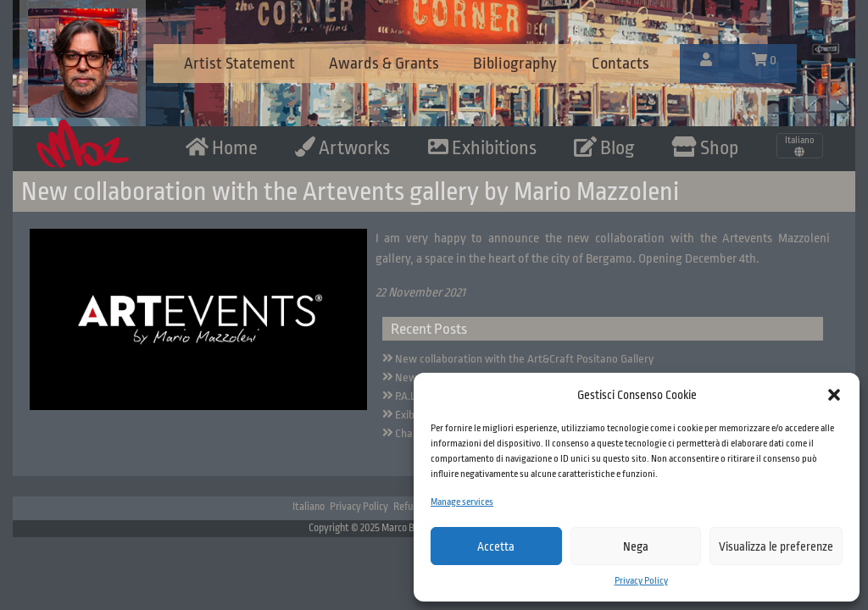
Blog (604, 148)
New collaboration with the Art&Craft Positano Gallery (524, 359)
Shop (705, 148)
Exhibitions (482, 148)
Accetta (496, 546)
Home (222, 148)
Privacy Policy (641, 581)
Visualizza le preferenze (776, 546)
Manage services (462, 502)
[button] (834, 395)
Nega (636, 546)
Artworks (342, 148)
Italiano (309, 507)
